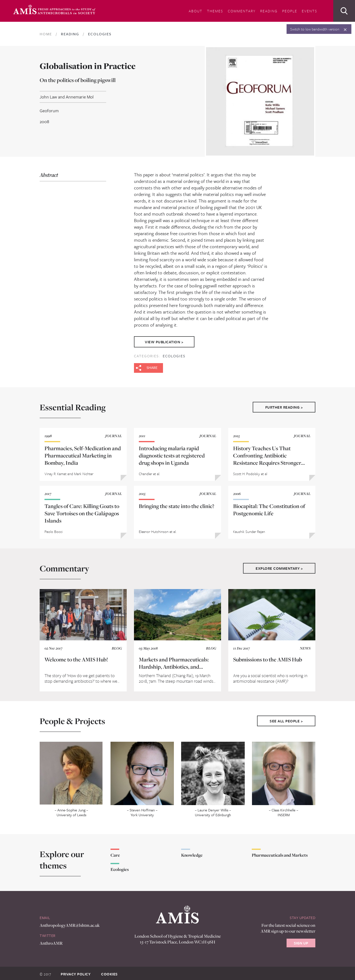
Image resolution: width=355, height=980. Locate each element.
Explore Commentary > (279, 565)
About (196, 11)
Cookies (109, 971)
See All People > (286, 718)
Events (310, 11)
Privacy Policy (76, 971)
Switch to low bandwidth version (315, 29)
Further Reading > (284, 404)
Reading (269, 11)
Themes (215, 11)
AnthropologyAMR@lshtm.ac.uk (70, 923)
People (290, 11)
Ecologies (174, 353)
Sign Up (301, 940)
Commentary (242, 11)
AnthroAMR (51, 940)
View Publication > (166, 341)
